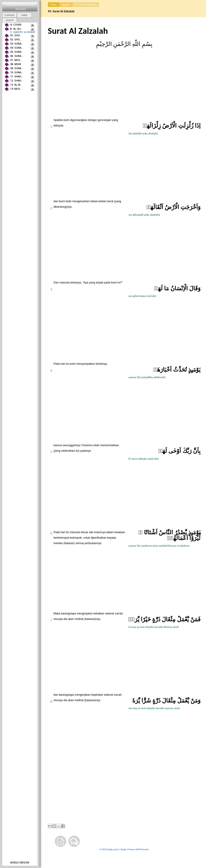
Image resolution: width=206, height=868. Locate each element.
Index (24, 15)
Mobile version (20, 863)
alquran (66, 5)
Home (53, 5)
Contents (10, 15)
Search (10, 20)
